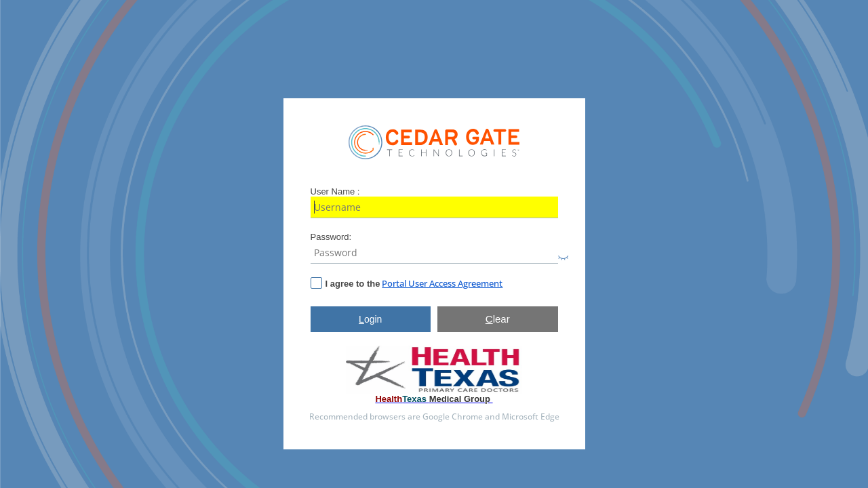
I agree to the (353, 284)
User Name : (335, 191)
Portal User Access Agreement (442, 283)
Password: (331, 237)
